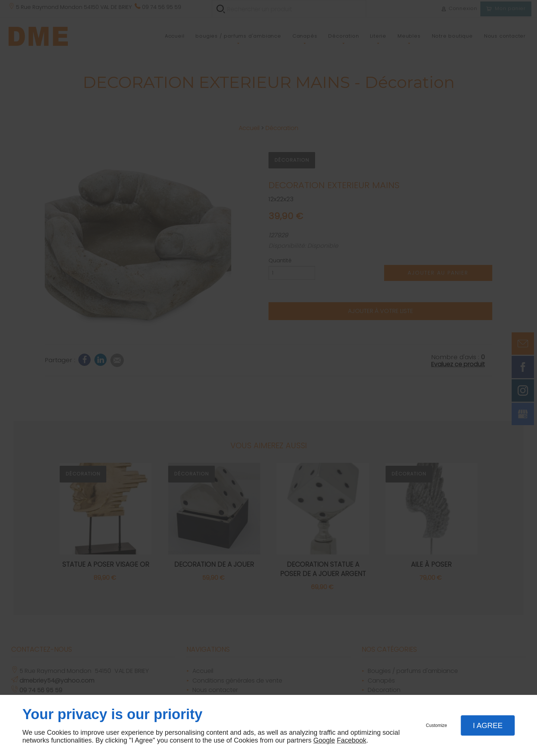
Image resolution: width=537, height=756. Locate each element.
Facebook (351, 740)
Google (324, 740)
